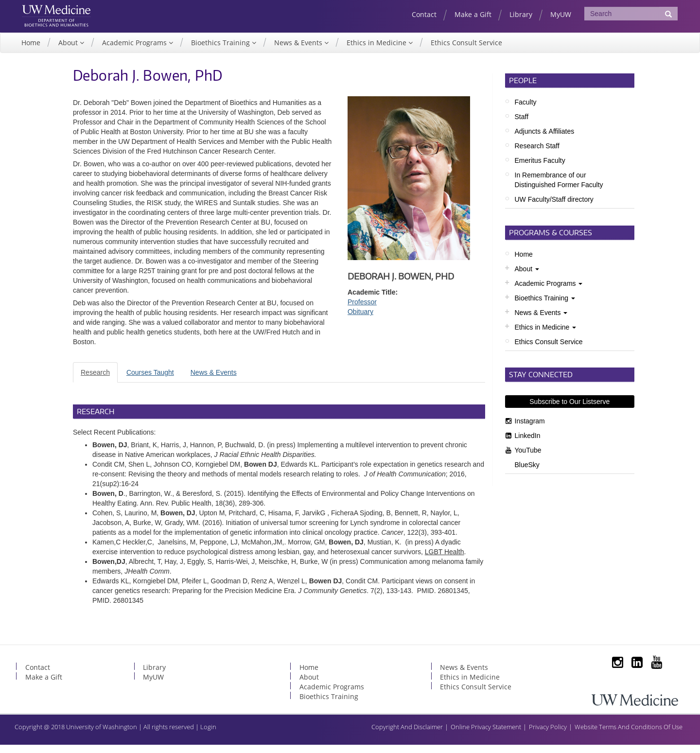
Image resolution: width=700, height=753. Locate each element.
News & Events (299, 51)
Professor (362, 310)
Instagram (530, 429)
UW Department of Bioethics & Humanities (67, 29)
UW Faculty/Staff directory (554, 208)
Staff (522, 125)
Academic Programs (135, 51)
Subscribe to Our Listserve (569, 410)
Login (208, 735)
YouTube (528, 458)
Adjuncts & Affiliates (545, 140)
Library (521, 14)
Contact (424, 14)
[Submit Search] (668, 14)
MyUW (561, 14)
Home (31, 51)
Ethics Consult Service (466, 51)
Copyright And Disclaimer (407, 735)
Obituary (360, 320)
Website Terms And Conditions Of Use (629, 735)
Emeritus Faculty (540, 169)
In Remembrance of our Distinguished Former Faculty (559, 188)
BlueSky (527, 473)
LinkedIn (528, 444)
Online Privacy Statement (486, 735)
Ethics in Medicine (377, 51)
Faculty (526, 110)
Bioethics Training (221, 51)
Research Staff (537, 154)
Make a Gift (473, 14)
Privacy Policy (548, 735)
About (69, 51)
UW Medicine (67, 13)
